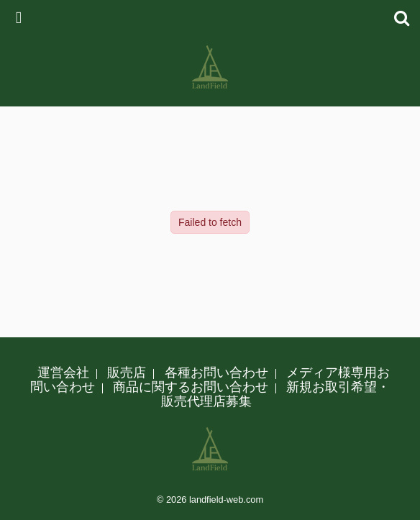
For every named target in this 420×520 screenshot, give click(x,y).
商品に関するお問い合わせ (191, 387)
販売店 (127, 373)
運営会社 (63, 373)
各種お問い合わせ (216, 373)
